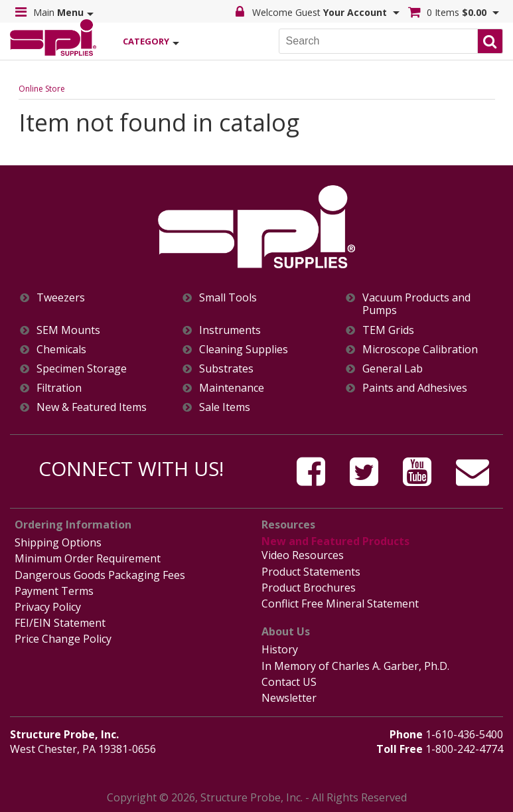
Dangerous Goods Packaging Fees (100, 575)
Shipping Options (58, 542)
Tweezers (61, 298)
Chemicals (61, 350)
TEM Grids (388, 330)
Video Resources (303, 555)
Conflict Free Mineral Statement (340, 604)
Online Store (42, 89)
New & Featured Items (92, 407)
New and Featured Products (335, 541)
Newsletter (289, 698)
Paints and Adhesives (415, 388)
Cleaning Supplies (244, 350)
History (280, 649)
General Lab (393, 369)
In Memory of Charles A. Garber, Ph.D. (355, 666)
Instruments (230, 330)
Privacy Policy (48, 607)
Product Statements (311, 572)
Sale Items (225, 407)
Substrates (226, 369)
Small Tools (228, 298)
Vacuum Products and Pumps (416, 304)
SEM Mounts (68, 330)
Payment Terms (54, 591)
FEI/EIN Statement (60, 623)
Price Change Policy (63, 639)
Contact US (289, 682)
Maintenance (232, 388)
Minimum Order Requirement (88, 558)
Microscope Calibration (420, 350)
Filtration (59, 388)
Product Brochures (309, 588)
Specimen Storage (82, 369)
